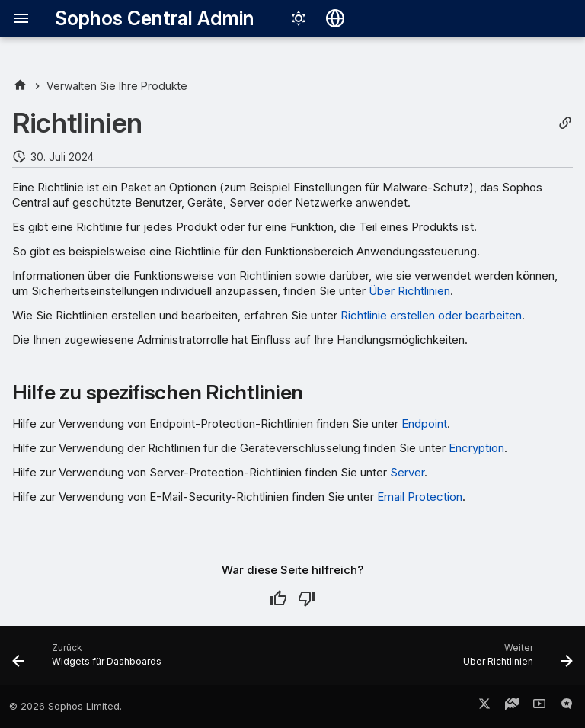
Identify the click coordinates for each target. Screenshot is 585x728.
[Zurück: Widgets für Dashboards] (90, 660)
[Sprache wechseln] (335, 18)
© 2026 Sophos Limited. (66, 706)
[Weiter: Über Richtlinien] (515, 660)
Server (407, 472)
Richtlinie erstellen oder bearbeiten (431, 315)
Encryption (476, 448)
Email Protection (420, 497)
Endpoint (424, 423)
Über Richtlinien (409, 291)
